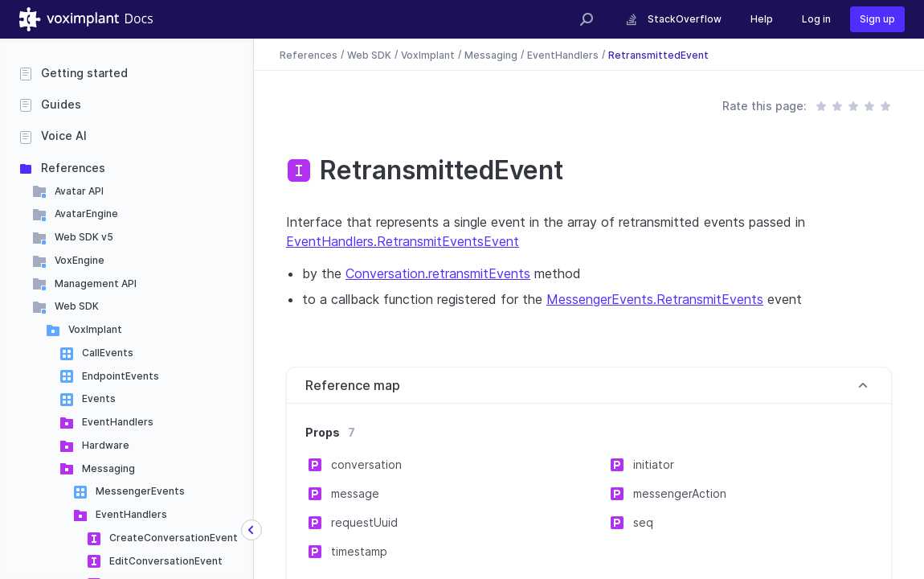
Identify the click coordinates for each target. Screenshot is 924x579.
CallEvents (108, 353)
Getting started (84, 73)
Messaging (108, 468)
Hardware (106, 445)
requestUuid (364, 522)
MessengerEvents (140, 491)
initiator (654, 464)
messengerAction (680, 493)
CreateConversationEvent (174, 538)
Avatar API (79, 191)
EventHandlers (118, 422)
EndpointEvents (121, 376)
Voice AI (64, 136)
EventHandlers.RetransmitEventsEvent (403, 241)
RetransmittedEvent (658, 54)
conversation (366, 464)
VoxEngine (80, 260)
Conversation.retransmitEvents (438, 273)
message (355, 493)
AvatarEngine (86, 214)
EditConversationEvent (166, 561)
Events (99, 398)
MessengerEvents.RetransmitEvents (655, 299)
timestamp (359, 551)
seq (643, 522)
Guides (61, 104)
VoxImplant (95, 329)
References (73, 168)
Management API (96, 283)
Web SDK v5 (84, 237)
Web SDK (77, 306)
